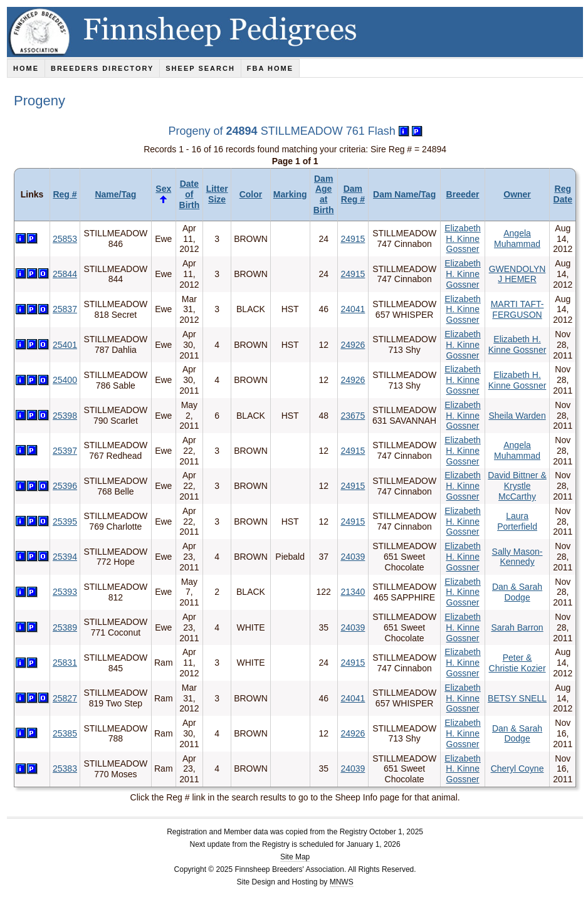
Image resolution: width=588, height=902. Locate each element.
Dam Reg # (353, 194)
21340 (353, 592)
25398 (65, 416)
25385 (65, 733)
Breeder (463, 194)
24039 (353, 557)
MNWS (342, 882)
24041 (353, 309)
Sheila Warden (517, 416)
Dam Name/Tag (404, 194)
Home (26, 68)
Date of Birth (190, 194)
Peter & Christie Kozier (517, 663)
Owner (517, 194)
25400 (65, 380)
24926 (353, 345)
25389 (65, 627)
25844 (65, 274)
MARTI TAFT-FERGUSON (517, 309)
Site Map (295, 857)
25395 (65, 522)
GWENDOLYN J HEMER (517, 274)
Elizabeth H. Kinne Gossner (463, 239)
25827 (65, 698)
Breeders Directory (102, 68)
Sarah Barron (517, 627)
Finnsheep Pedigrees (297, 32)
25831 (65, 663)
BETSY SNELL (517, 698)
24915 (353, 239)
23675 (353, 416)
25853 (65, 239)
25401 (65, 345)
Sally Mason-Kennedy (517, 557)
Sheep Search (200, 68)
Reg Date (563, 194)
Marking (290, 194)
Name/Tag (115, 194)
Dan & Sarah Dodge (517, 592)
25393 (65, 592)
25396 (65, 486)
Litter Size (217, 194)
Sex (163, 189)
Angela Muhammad (517, 239)
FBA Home (270, 68)
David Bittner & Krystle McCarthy (517, 486)
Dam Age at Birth (324, 194)
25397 (65, 451)
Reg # (65, 194)
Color (251, 194)
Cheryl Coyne (517, 768)
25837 (65, 309)
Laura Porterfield (517, 521)
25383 (65, 768)
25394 (65, 557)
